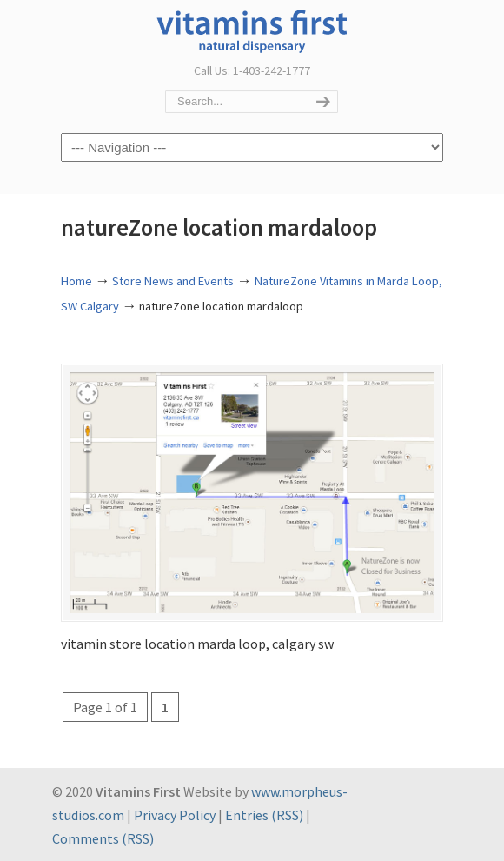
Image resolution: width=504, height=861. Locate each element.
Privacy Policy (175, 815)
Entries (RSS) (264, 815)
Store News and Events (173, 281)
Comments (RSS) (103, 838)
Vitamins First (252, 30)
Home (76, 281)
